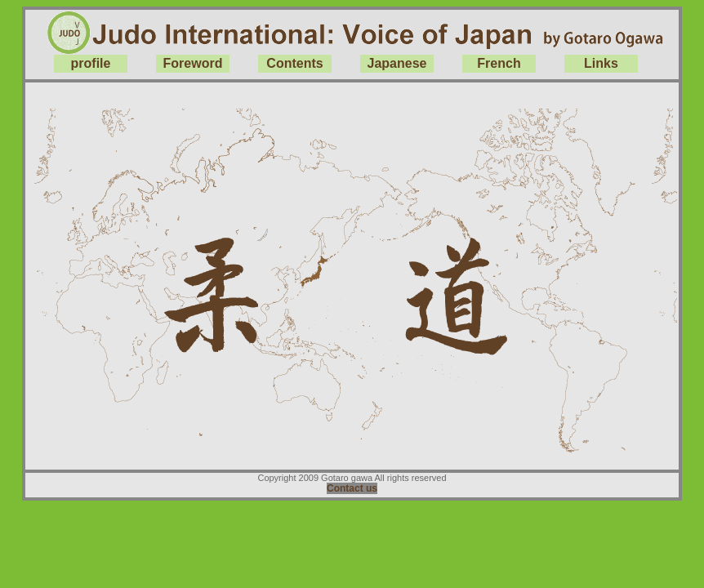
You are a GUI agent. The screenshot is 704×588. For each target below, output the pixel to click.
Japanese (397, 63)
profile (91, 63)
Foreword (193, 63)
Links (601, 63)
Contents (294, 63)
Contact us (352, 488)
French (499, 63)
